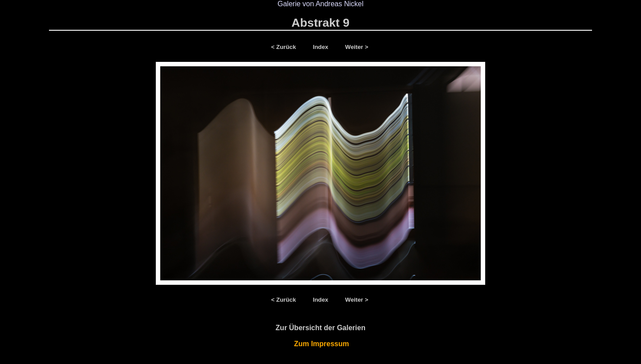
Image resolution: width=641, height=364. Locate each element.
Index (322, 47)
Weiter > (357, 47)
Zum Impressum (321, 344)
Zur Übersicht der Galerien (320, 328)
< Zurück (285, 47)
